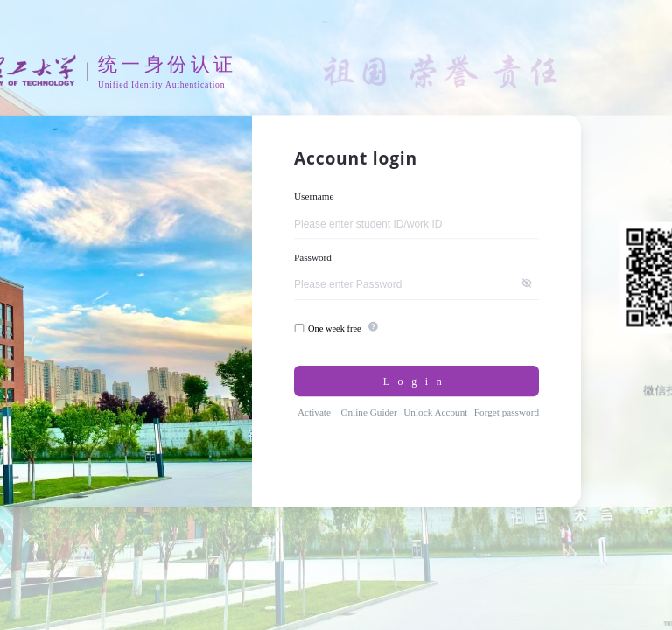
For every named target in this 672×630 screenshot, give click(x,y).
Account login (356, 158)
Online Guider (368, 412)
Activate (314, 412)
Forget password (507, 412)
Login (417, 381)
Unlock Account (435, 412)
